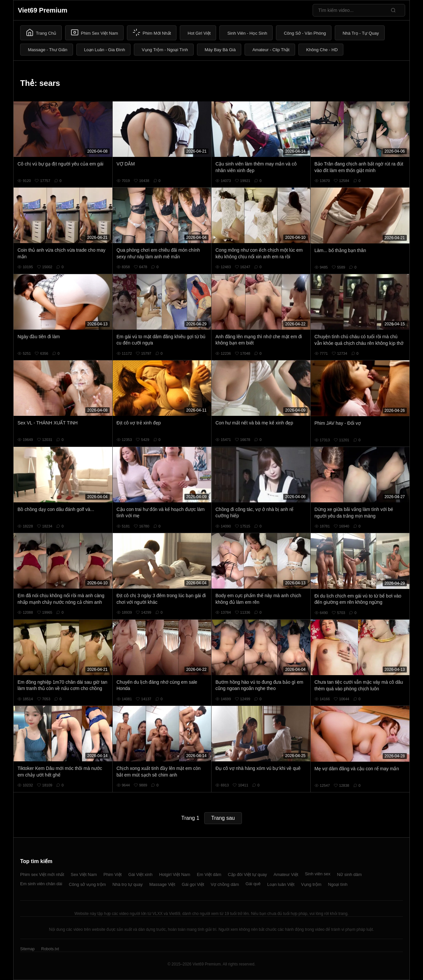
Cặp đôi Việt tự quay (248, 874)
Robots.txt (50, 949)
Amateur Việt (286, 874)
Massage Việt (162, 884)
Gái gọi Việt (193, 884)
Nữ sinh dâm (349, 874)
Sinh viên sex (317, 874)
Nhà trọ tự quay (127, 884)
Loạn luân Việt (281, 884)
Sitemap (27, 949)
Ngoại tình (338, 884)
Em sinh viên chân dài (41, 884)
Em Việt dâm (209, 874)
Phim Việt (113, 874)
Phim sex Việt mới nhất (42, 874)
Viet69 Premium (43, 10)
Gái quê (253, 884)
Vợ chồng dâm (225, 884)
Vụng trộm (311, 884)
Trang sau (223, 818)
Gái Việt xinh (140, 874)
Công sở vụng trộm (87, 884)
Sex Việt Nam (84, 874)
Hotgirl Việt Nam (174, 874)
